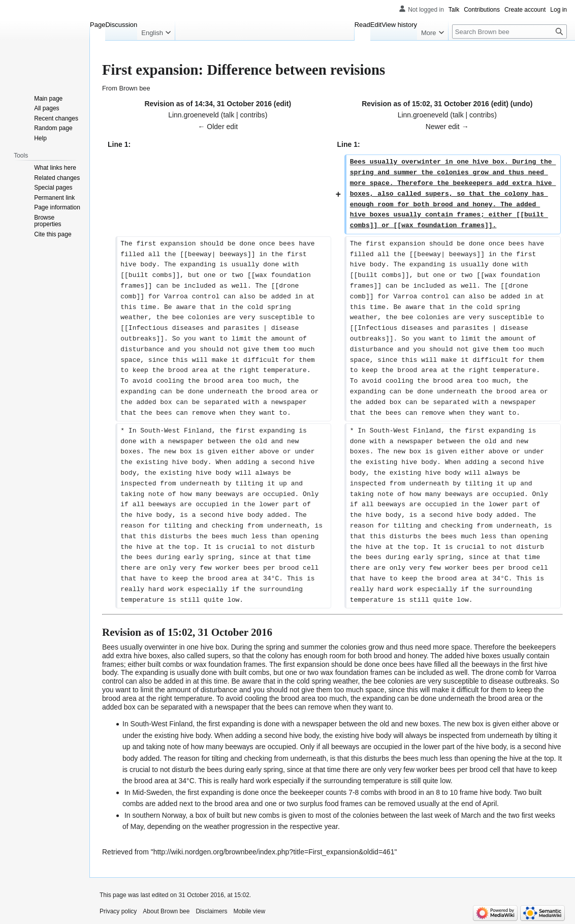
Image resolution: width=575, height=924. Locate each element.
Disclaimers (211, 911)
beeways (485, 664)
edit (283, 104)
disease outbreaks (518, 681)
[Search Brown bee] (509, 32)
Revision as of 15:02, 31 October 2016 (425, 104)
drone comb (504, 672)
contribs (253, 115)
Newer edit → (447, 127)
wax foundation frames (230, 664)
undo (521, 104)
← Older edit (218, 127)
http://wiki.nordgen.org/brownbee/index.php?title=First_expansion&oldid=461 (274, 852)
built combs (165, 664)
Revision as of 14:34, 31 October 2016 (208, 104)
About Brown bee (166, 911)
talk (229, 115)
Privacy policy (118, 911)
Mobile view (249, 911)
